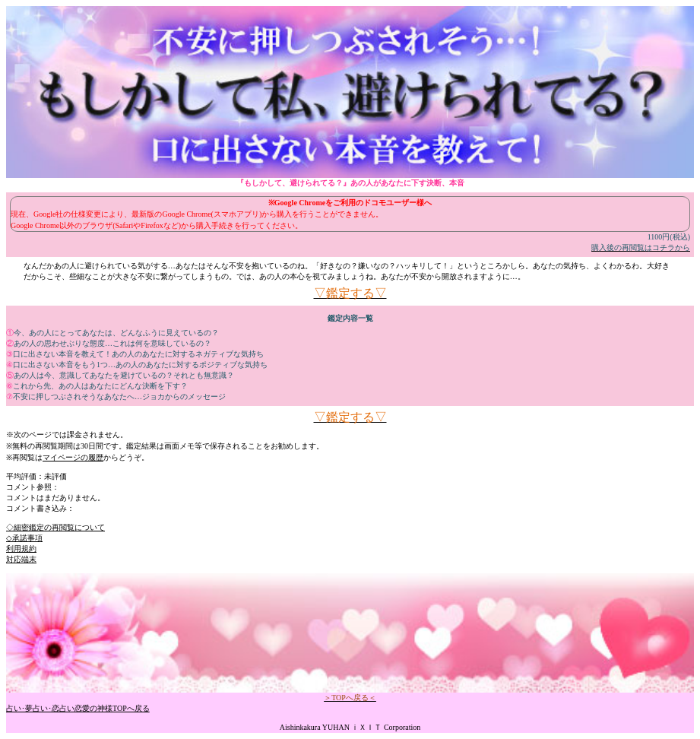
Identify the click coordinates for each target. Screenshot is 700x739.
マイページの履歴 (73, 457)
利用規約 (21, 549)
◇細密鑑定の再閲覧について (55, 527)
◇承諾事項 (24, 538)
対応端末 (21, 559)
